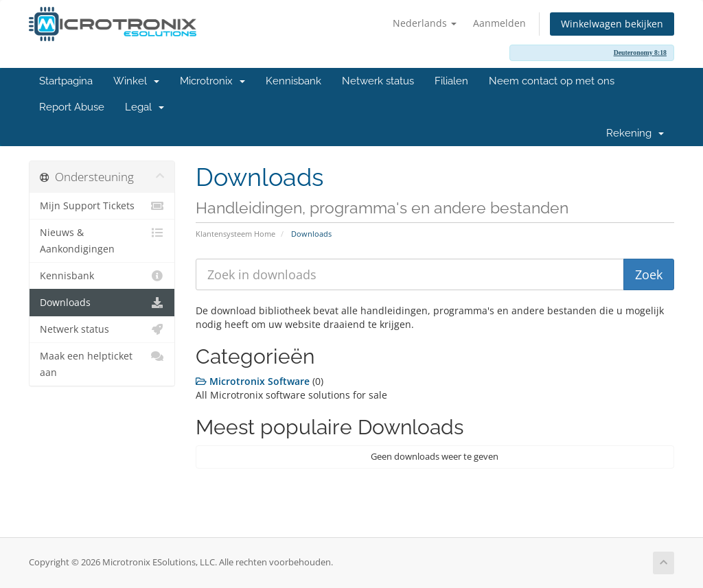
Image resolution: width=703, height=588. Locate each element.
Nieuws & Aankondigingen (102, 240)
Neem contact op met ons (552, 81)
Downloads (102, 303)
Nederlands (425, 23)
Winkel (136, 81)
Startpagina (66, 81)
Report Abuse (72, 107)
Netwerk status (378, 81)
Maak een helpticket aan (102, 363)
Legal (145, 107)
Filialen (451, 81)
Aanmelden (499, 23)
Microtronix (212, 81)
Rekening (635, 133)
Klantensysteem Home (235, 234)
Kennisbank (293, 81)
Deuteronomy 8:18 (640, 52)
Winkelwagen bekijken (612, 24)
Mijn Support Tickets (102, 206)
